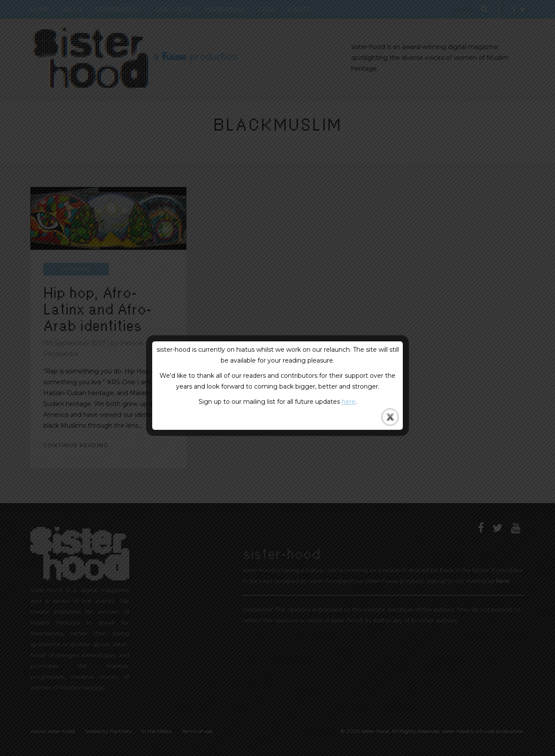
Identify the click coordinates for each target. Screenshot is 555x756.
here (349, 402)
